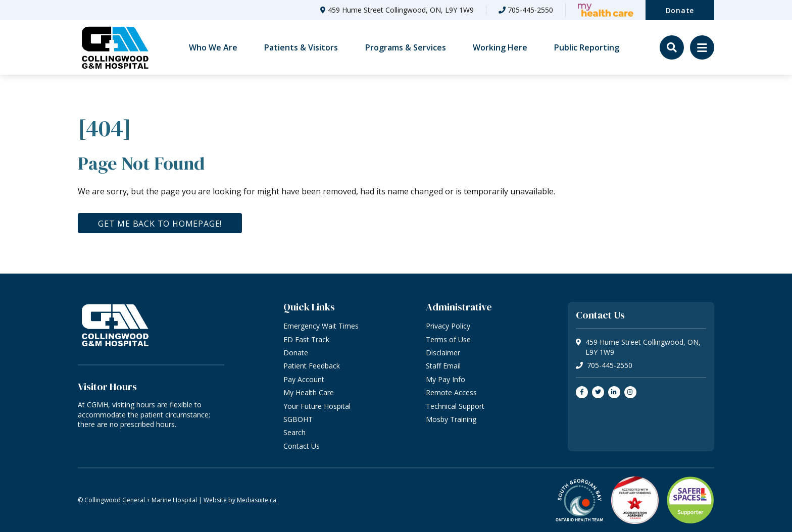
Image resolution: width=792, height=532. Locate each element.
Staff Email (443, 366)
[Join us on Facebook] (582, 392)
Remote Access (451, 392)
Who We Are (213, 47)
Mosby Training (451, 419)
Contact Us (302, 446)
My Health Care (309, 392)
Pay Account (304, 379)
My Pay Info (445, 379)
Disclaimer (443, 353)
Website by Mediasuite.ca (240, 500)
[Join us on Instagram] (630, 392)
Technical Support (455, 406)
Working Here (500, 47)
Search (294, 432)
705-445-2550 (530, 10)
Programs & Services (406, 47)
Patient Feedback (312, 366)
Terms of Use (448, 339)
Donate (680, 10)
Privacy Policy (448, 326)
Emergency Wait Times (321, 326)
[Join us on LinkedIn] (614, 392)
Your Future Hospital (317, 406)
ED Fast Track (306, 339)
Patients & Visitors (301, 47)
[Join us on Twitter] (598, 392)
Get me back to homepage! (160, 224)
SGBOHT (298, 419)
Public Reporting (587, 47)
